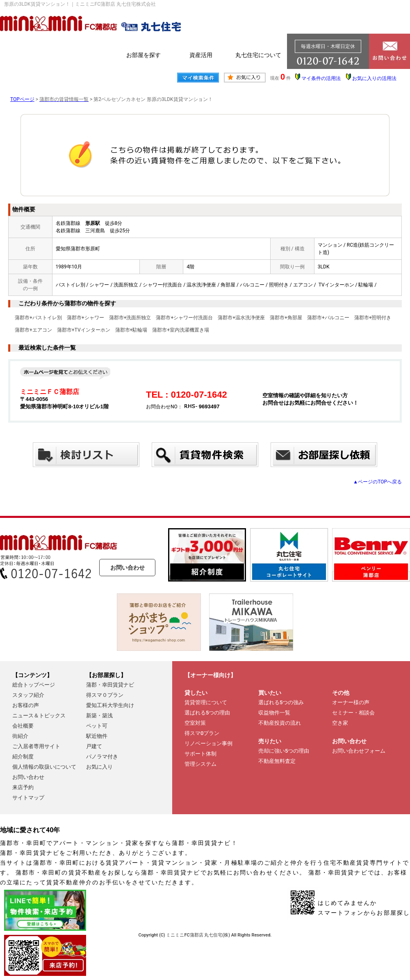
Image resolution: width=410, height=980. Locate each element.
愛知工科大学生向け (110, 705)
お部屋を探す (143, 55)
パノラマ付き (102, 757)
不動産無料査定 (277, 761)
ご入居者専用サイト (36, 746)
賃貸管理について (206, 702)
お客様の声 (26, 705)
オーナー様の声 (351, 702)
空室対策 (195, 723)
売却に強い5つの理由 (284, 751)
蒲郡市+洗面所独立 (130, 318)
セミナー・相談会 (353, 713)
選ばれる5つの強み (281, 702)
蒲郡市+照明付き (373, 318)
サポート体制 (200, 754)
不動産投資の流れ (280, 723)
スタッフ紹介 (28, 695)
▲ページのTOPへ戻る (377, 482)
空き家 (340, 723)
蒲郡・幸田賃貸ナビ (110, 685)
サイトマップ (28, 798)
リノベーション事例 (208, 743)
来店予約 (23, 787)
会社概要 (23, 726)
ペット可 (97, 726)
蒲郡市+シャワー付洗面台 (184, 318)
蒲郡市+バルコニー (328, 318)
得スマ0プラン (202, 733)
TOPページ (22, 99)
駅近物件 (97, 736)
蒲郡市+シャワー (85, 318)
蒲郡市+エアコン (33, 330)
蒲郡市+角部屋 (286, 318)
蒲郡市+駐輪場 (131, 330)
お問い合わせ (128, 568)
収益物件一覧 (274, 713)
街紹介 (20, 736)
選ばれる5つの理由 (207, 713)
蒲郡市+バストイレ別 (38, 318)
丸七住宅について (258, 55)
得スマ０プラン (105, 695)
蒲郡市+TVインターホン (84, 330)
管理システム (200, 764)
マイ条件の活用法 (321, 78)
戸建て (94, 746)
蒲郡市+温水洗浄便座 (241, 318)
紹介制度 (23, 757)
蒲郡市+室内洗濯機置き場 (181, 330)
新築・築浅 (99, 716)
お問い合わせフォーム (359, 751)
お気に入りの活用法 (374, 78)
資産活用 (201, 55)
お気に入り (99, 767)
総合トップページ (34, 685)
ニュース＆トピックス (39, 716)
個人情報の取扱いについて (44, 767)
